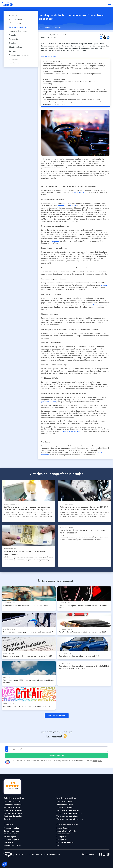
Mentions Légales (39, 854)
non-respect (54, 241)
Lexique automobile (65, 842)
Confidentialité (54, 854)
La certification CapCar (67, 831)
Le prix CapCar (63, 828)
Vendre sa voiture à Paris (68, 810)
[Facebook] (100, 854)
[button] (5, 864)
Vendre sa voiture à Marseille (69, 813)
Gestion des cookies (12, 845)
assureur (104, 285)
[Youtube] (104, 854)
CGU (12, 842)
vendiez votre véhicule (71, 431)
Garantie (7, 819)
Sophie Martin (50, 37)
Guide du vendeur (64, 802)
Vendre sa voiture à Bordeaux (70, 819)
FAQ (58, 845)
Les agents (61, 837)
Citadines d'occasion (13, 805)
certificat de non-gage (94, 305)
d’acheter (61, 206)
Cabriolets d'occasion (13, 813)
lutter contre (79, 192)
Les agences (62, 839)
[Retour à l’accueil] (7, 4)
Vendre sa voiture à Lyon (67, 816)
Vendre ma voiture (65, 805)
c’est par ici (97, 761)
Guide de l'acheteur (12, 802)
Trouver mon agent (65, 807)
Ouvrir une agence (11, 839)
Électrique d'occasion (13, 816)
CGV (6, 842)
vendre (73, 206)
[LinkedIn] (107, 854)
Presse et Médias (11, 828)
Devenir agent (10, 837)
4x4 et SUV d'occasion (13, 810)
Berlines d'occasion (12, 807)
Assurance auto (63, 834)
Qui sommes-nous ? (12, 831)
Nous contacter (10, 834)
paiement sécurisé (49, 402)
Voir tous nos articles (57, 716)
